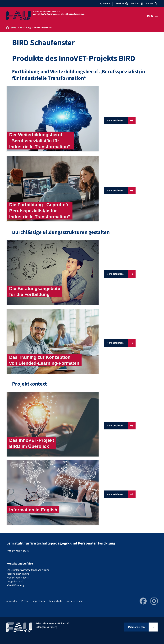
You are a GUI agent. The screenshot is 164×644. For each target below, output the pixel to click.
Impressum (39, 601)
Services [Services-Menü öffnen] (122, 4)
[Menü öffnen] (152, 16)
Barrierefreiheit (74, 601)
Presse (25, 601)
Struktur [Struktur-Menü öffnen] (137, 4)
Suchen (152, 4)
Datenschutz (55, 601)
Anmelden (12, 601)
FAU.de (105, 4)
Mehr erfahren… (116, 120)
